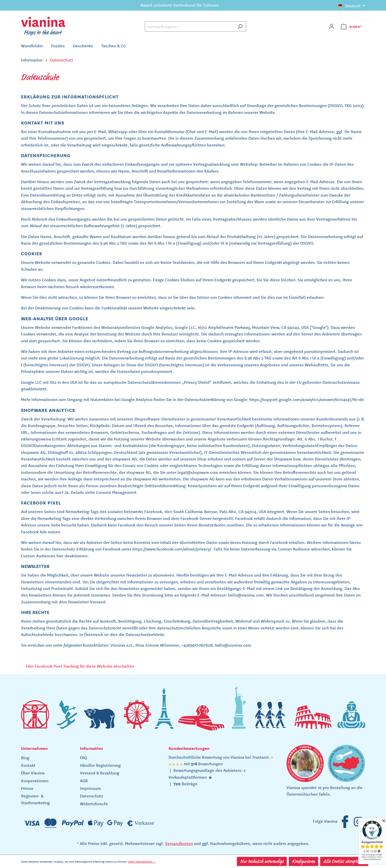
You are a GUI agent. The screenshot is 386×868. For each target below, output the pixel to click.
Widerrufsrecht (94, 803)
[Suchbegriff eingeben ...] (190, 26)
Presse (27, 788)
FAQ (84, 757)
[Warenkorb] (351, 26)
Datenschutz (92, 796)
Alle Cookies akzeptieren (344, 861)
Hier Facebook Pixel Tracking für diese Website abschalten (80, 666)
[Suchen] (240, 26)
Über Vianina (33, 773)
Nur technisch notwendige (262, 861)
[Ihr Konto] (332, 26)
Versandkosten (179, 843)
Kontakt (28, 765)
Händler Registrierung (100, 765)
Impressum (90, 788)
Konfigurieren (303, 861)
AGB (84, 780)
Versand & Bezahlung (100, 773)
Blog (25, 757)
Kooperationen (35, 780)
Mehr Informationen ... (142, 861)
